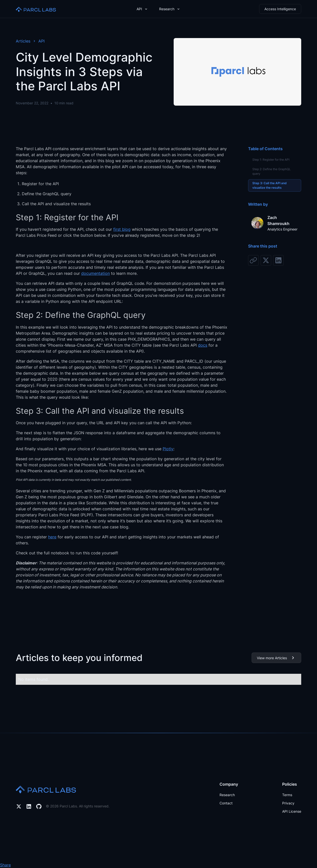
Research (227, 795)
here (52, 537)
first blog (122, 229)
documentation (95, 273)
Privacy (288, 803)
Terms (287, 795)
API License (292, 811)
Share (5, 865)
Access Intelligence (280, 9)
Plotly (168, 449)
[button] (142, 9)
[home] (36, 9)
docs (203, 345)
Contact (226, 803)
